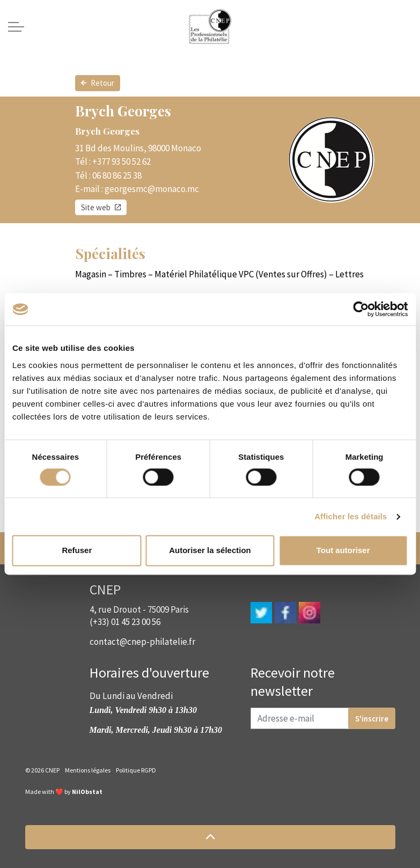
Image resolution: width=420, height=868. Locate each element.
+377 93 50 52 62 (121, 161)
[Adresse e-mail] (323, 718)
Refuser (77, 551)
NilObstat (87, 792)
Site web (101, 208)
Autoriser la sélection (210, 551)
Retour (98, 83)
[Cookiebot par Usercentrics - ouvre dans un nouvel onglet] (361, 309)
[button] (210, 837)
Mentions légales (88, 770)
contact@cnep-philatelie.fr (142, 642)
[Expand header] (16, 27)
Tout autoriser (343, 551)
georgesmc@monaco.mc (152, 189)
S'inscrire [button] (372, 718)
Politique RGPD (136, 770)
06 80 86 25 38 (117, 175)
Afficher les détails (351, 516)
